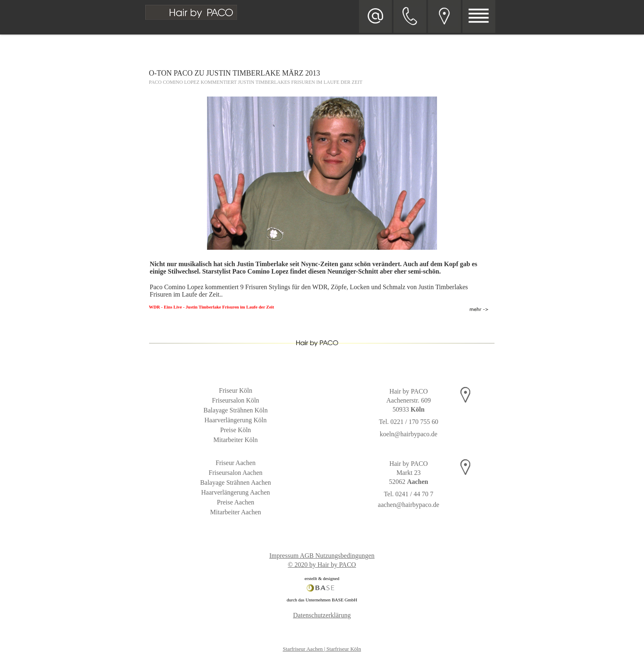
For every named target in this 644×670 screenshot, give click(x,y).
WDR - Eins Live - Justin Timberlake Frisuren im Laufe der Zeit (212, 307)
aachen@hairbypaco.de (408, 505)
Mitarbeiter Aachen (236, 512)
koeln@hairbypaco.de (408, 434)
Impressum (284, 556)
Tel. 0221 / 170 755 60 (408, 422)
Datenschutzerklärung (322, 615)
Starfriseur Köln (344, 649)
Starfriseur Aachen (303, 649)
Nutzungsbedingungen (345, 556)
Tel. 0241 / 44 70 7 (408, 494)
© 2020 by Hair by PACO (322, 565)
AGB (307, 556)
